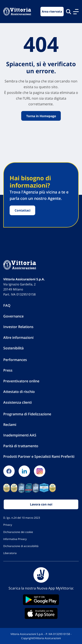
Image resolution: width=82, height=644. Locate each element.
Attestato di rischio (19, 392)
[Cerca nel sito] (69, 12)
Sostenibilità (13, 348)
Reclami (10, 425)
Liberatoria (10, 553)
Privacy (8, 525)
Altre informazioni (18, 338)
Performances (15, 360)
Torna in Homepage (41, 116)
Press (8, 370)
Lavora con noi (41, 504)
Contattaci (23, 210)
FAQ (7, 305)
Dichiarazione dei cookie (18, 532)
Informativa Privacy (15, 539)
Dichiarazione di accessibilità (21, 546)
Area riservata (52, 12)
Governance (13, 316)
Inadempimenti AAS (20, 435)
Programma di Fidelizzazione (27, 414)
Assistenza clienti (17, 402)
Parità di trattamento (21, 446)
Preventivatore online (21, 381)
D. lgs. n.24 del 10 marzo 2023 (22, 518)
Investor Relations (18, 327)
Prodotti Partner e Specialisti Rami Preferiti (39, 456)
